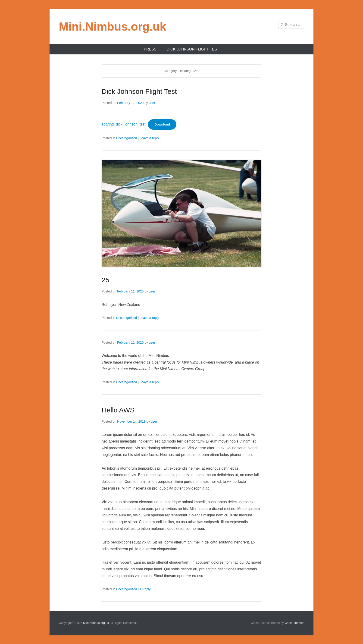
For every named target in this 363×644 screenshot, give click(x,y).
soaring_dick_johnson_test (124, 124)
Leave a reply (149, 138)
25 (105, 280)
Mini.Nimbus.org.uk (113, 27)
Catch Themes (294, 623)
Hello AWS (118, 410)
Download (162, 124)
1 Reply (145, 589)
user (152, 103)
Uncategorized (126, 138)
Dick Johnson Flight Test (193, 49)
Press (150, 49)
